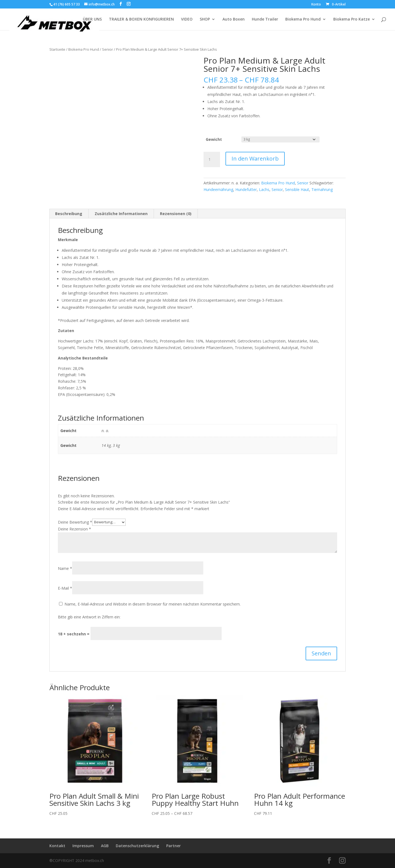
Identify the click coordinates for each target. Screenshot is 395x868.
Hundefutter (246, 189)
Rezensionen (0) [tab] (176, 214)
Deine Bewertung (75, 522)
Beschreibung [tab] (69, 214)
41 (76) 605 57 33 (67, 4)
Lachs (264, 189)
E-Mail (65, 588)
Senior (108, 49)
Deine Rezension (74, 529)
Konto (316, 5)
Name (65, 568)
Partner (173, 846)
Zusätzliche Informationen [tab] (121, 214)
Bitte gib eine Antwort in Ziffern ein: (89, 617)
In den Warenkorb (255, 159)
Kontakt (57, 846)
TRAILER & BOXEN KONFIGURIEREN (141, 19)
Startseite (57, 49)
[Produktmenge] (212, 159)
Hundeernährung (218, 189)
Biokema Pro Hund (303, 19)
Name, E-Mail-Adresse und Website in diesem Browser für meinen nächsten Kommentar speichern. (153, 604)
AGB (105, 846)
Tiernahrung (322, 189)
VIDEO (187, 19)
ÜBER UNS (92, 19)
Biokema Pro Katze (352, 19)
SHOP (205, 19)
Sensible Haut (297, 189)
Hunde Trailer (265, 19)
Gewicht (214, 139)
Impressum (83, 846)
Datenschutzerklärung (137, 846)
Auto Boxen (234, 19)
